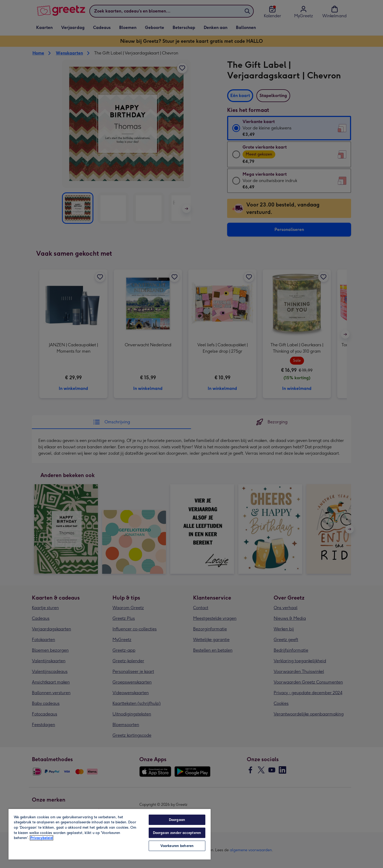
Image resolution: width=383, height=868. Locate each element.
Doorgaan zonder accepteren (177, 833)
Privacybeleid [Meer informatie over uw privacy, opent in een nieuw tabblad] (41, 838)
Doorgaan (177, 820)
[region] (110, 834)
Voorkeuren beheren (177, 846)
